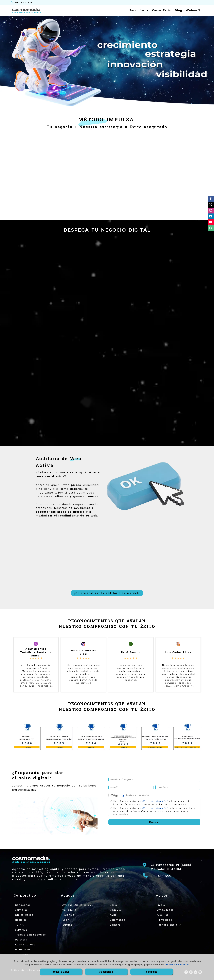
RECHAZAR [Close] (106, 972)
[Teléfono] (22, 2)
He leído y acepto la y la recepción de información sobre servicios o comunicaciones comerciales (151, 803)
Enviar (154, 822)
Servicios (139, 10)
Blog (179, 10)
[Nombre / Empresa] (154, 779)
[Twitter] (211, 205)
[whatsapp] (211, 228)
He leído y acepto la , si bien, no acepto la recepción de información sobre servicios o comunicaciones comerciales (153, 811)
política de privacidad (154, 801)
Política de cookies (177, 965)
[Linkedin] (211, 217)
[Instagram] (211, 211)
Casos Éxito (162, 10)
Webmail (193, 10)
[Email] (131, 787)
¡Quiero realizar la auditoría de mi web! (107, 593)
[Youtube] (211, 223)
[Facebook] (211, 199)
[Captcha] (162, 795)
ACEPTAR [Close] (152, 972)
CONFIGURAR (61, 972)
